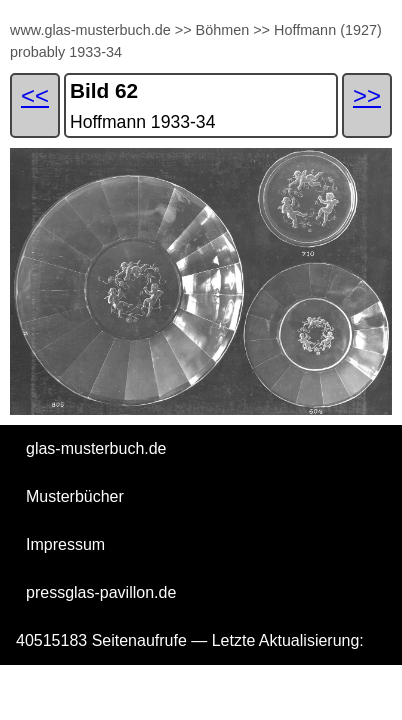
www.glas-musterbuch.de (90, 30)
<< (35, 95)
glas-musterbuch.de (96, 448)
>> (183, 30)
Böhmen (223, 30)
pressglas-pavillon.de (101, 592)
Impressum (65, 544)
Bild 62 (104, 90)
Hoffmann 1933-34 (142, 122)
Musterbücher (75, 496)
